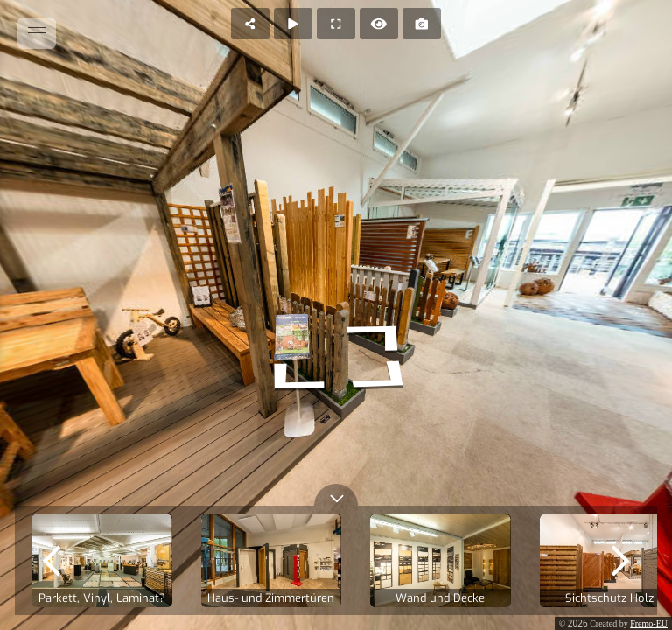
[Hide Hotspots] (379, 24)
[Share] (250, 24)
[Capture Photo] (422, 24)
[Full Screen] (336, 24)
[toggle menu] (37, 33)
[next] (620, 560)
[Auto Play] (293, 24)
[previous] (52, 560)
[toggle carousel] (336, 495)
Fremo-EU (649, 623)
